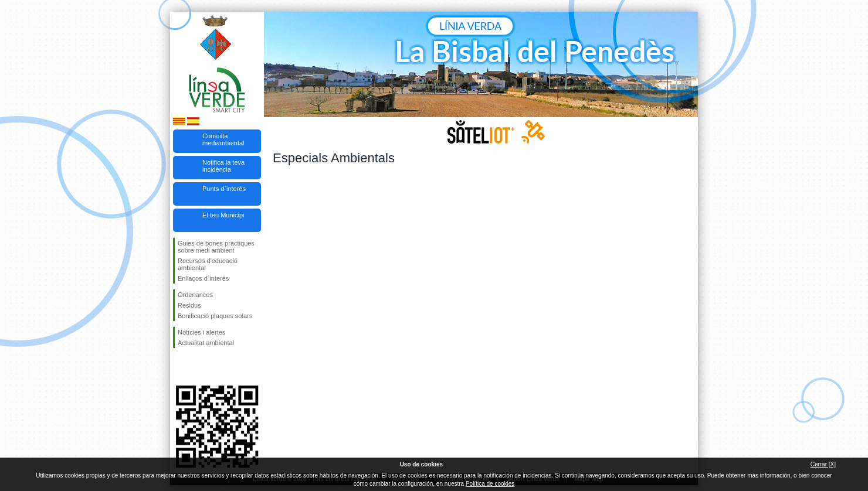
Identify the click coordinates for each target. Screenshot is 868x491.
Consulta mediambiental (223, 139)
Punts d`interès (224, 189)
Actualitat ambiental (206, 343)
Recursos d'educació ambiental (208, 264)
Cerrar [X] (823, 464)
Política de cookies (490, 484)
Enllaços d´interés (203, 278)
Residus (189, 305)
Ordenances (195, 295)
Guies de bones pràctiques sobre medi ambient (216, 247)
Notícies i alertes (201, 332)
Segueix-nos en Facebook (180, 367)
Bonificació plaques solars (215, 316)
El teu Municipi (223, 215)
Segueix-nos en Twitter (199, 367)
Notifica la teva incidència (223, 166)
